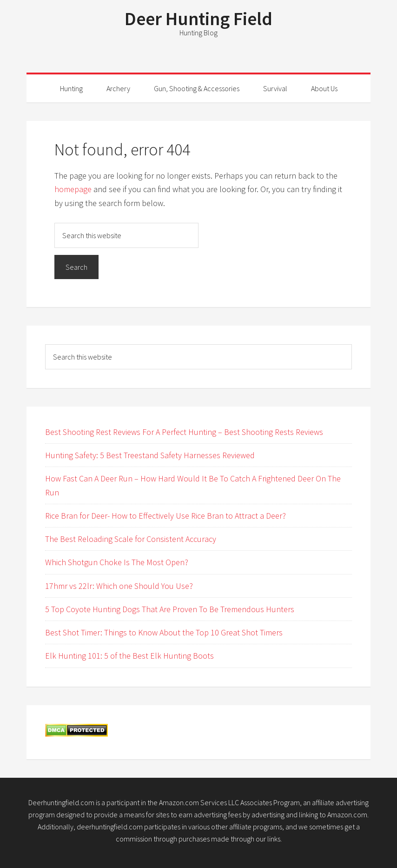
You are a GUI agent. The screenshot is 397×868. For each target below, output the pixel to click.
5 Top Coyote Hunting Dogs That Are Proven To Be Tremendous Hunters (170, 609)
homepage (73, 189)
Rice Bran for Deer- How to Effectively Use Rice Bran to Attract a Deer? (165, 516)
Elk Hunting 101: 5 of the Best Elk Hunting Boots (129, 656)
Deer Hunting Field (198, 19)
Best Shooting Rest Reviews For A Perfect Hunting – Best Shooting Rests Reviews (184, 432)
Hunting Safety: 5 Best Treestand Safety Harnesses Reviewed (150, 455)
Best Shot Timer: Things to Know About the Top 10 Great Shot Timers (164, 632)
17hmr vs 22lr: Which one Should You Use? (119, 586)
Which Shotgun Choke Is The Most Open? (117, 562)
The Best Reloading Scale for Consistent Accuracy (131, 539)
